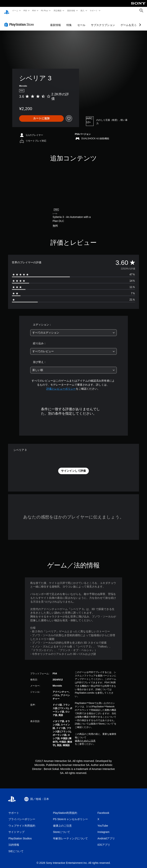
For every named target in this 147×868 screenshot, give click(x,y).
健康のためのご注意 (85, 737)
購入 (83, 10)
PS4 (34, 10)
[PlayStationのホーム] (7, 11)
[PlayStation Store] (20, 21)
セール (81, 21)
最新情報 (71, 10)
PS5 (25, 10)
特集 (69, 21)
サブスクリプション (103, 21)
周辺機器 (58, 10)
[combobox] (73, 329)
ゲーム (15, 10)
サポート (94, 10)
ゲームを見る (129, 21)
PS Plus (45, 10)
